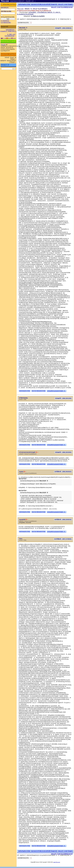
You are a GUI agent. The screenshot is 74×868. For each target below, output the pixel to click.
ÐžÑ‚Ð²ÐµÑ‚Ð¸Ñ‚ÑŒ (24, 4)
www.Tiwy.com (57, 862)
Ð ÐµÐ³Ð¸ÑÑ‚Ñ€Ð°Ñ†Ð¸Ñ (9, 31)
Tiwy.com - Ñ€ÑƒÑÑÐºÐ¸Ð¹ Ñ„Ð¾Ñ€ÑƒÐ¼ (32, 9)
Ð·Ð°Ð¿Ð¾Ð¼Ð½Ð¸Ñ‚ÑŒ (8, 17)
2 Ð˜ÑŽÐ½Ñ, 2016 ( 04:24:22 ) (63, 472)
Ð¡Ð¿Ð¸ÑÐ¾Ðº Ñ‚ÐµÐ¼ (66, 4)
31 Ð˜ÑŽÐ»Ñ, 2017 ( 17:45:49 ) (63, 539)
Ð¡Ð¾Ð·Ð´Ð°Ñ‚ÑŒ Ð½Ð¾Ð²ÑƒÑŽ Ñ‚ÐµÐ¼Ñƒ (44, 4)
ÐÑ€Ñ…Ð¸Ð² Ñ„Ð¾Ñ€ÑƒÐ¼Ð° (10, 35)
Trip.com (3, 45)
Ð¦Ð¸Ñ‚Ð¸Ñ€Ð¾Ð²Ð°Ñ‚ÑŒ (39, 391)
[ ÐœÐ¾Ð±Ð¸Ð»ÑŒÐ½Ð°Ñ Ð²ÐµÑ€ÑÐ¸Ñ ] (23, 1)
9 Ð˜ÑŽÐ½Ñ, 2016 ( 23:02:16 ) (63, 520)
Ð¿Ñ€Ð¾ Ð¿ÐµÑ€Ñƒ (38, 16)
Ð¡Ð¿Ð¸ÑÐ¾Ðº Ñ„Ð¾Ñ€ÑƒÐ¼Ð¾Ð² (62, 7)
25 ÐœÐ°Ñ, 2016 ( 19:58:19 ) (63, 28)
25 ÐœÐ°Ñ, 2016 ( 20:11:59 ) (63, 398)
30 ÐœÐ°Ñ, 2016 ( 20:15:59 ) (63, 452)
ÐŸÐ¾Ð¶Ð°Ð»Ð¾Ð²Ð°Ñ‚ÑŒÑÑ (57, 391)
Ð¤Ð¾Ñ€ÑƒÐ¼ (10, 30)
